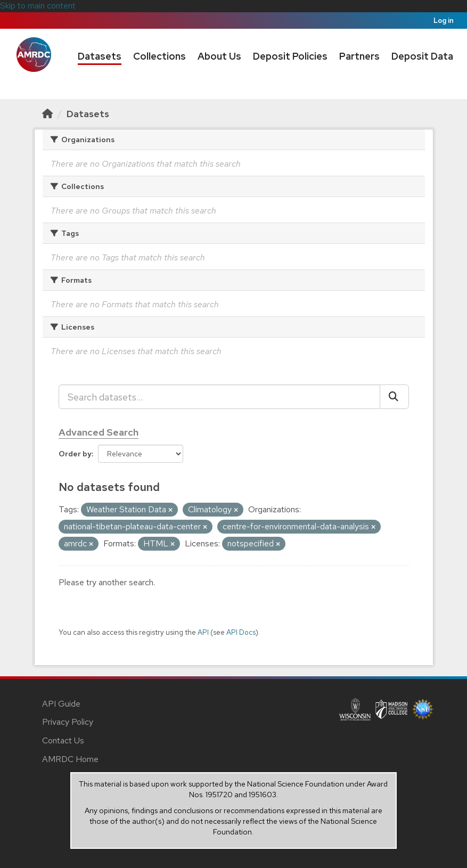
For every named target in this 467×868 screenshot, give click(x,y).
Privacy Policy (68, 722)
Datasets (100, 56)
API (203, 632)
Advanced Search (99, 432)
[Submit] (394, 397)
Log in (444, 21)
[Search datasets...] (219, 397)
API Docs (241, 632)
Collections (159, 56)
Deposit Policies (290, 56)
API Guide (61, 704)
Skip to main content (38, 6)
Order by (75, 454)
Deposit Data (422, 56)
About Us (219, 56)
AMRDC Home (70, 759)
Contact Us (63, 740)
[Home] (47, 114)
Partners (359, 56)
